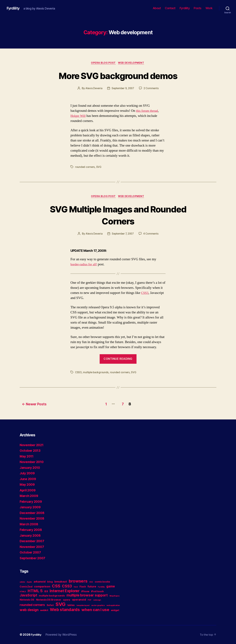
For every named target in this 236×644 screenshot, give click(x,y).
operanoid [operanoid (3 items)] (79, 600)
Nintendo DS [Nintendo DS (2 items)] (27, 600)
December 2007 (33, 541)
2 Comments (152, 89)
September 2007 (34, 558)
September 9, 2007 (123, 89)
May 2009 (28, 485)
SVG (99, 167)
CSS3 (145, 294)
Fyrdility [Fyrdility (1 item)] (101, 587)
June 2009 (29, 479)
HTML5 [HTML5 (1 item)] (23, 592)
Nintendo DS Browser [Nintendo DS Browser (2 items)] (49, 600)
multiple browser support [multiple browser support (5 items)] (87, 595)
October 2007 (31, 552)
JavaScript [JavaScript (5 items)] (28, 595)
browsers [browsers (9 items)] (78, 581)
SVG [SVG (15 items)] (61, 604)
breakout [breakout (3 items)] (61, 582)
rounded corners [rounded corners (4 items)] (32, 605)
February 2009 (32, 502)
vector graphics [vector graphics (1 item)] (98, 606)
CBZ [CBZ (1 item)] (91, 582)
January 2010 (31, 468)
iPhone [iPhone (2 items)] (85, 591)
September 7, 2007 (123, 235)
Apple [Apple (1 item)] (29, 582)
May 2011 (27, 456)
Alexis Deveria (93, 89)
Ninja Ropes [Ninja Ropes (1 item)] (115, 596)
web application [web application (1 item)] (113, 606)
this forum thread (148, 111)
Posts (198, 8)
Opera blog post (103, 63)
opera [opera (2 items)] (67, 600)
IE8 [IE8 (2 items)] (46, 591)
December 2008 (33, 513)
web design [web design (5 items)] (29, 610)
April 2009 (28, 490)
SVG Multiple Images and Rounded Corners (118, 216)
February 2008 (32, 530)
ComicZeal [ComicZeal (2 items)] (26, 587)
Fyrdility (13, 8)
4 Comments (152, 235)
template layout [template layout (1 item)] (83, 606)
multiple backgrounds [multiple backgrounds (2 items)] (52, 596)
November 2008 (33, 519)
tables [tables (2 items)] (71, 605)
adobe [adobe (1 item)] (22, 582)
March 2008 (30, 524)
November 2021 (33, 445)
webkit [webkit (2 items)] (44, 610)
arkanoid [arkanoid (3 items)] (40, 582)
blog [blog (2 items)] (50, 582)
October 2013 (31, 451)
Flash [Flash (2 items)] (83, 587)
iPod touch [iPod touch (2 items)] (97, 591)
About (157, 8)
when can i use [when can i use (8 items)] (95, 610)
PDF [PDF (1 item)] (89, 600)
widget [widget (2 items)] (115, 610)
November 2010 (33, 462)
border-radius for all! (85, 265)
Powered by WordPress (62, 635)
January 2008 (31, 536)
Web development (132, 63)
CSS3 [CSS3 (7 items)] (67, 586)
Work (209, 8)
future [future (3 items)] (92, 587)
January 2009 (31, 507)
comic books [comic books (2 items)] (102, 582)
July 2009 (28, 473)
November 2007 (33, 547)
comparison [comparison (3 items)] (42, 587)
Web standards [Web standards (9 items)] (65, 610)
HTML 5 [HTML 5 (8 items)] (35, 591)
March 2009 (30, 496)
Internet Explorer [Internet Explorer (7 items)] (64, 591)
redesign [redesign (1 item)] (97, 600)
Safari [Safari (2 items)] (50, 605)
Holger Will (79, 116)
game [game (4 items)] (111, 587)
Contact (170, 8)
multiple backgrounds (96, 373)
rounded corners (85, 167)
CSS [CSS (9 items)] (56, 586)
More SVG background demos (118, 76)
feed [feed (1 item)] (76, 587)
